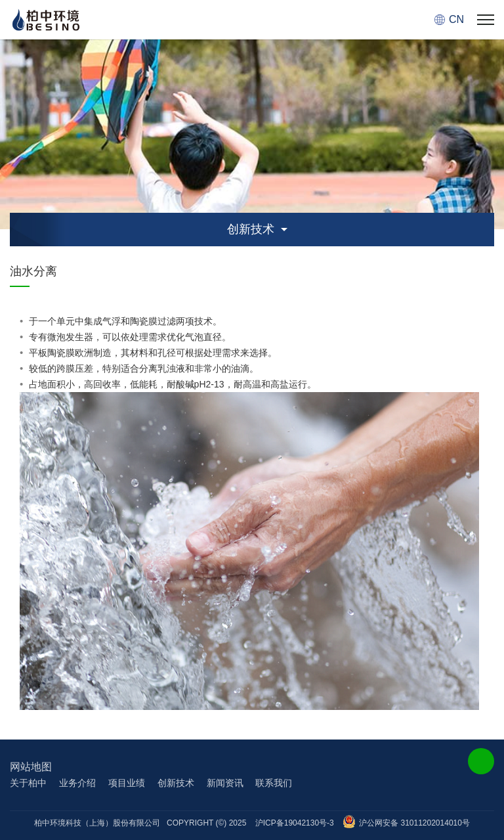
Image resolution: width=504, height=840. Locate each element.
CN (456, 19)
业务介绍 (77, 783)
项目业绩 (127, 783)
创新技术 (176, 783)
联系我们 (274, 783)
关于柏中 (28, 783)
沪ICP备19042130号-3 (295, 823)
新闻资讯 (225, 783)
